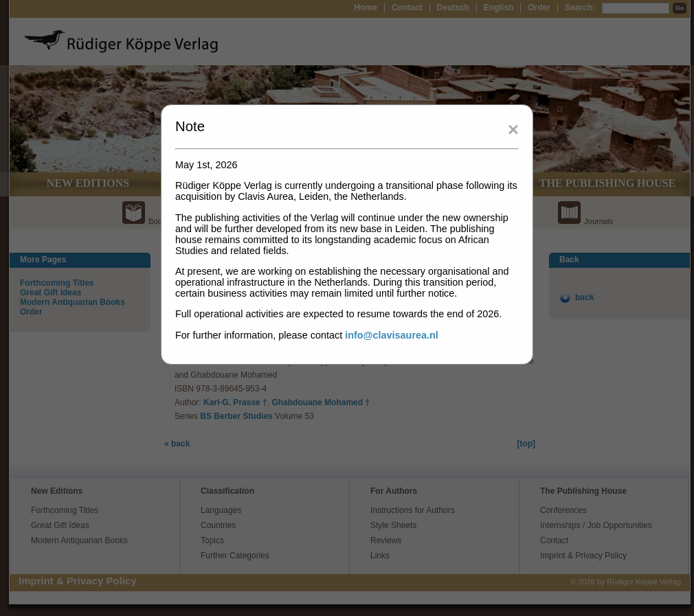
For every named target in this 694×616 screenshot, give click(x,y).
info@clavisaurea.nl (392, 335)
